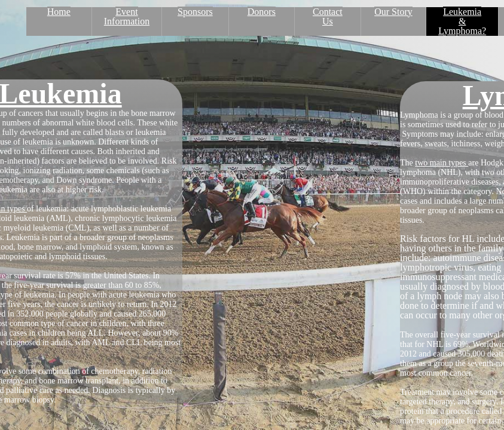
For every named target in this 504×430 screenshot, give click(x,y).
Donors (262, 12)
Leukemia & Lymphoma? (462, 21)
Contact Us (328, 16)
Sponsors (195, 12)
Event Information (127, 16)
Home (59, 12)
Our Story (393, 12)
